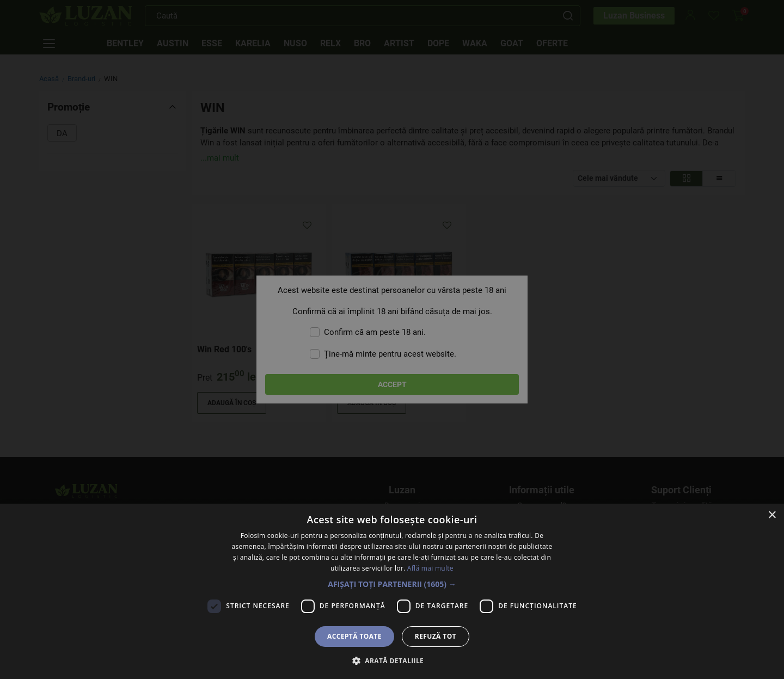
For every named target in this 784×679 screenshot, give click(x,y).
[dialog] (392, 339)
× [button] (772, 515)
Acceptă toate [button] (354, 636)
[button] (392, 584)
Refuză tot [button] (436, 636)
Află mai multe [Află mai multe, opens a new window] (430, 568)
